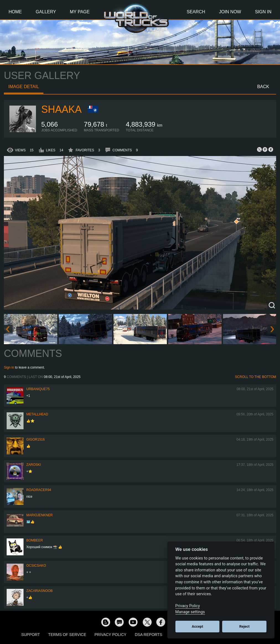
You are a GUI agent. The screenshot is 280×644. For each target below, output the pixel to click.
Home (15, 12)
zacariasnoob (39, 591)
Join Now (230, 12)
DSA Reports (148, 635)
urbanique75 (38, 389)
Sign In (263, 12)
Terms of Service (67, 635)
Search (196, 12)
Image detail (24, 87)
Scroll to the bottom (256, 377)
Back (263, 87)
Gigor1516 (36, 439)
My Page (80, 12)
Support (31, 635)
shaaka (61, 109)
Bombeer (35, 540)
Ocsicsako (36, 566)
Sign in (9, 367)
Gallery (46, 12)
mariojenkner (39, 515)
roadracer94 (39, 490)
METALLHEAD (37, 414)
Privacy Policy (111, 635)
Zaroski (34, 465)
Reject (244, 626)
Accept (197, 626)
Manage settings (190, 612)
